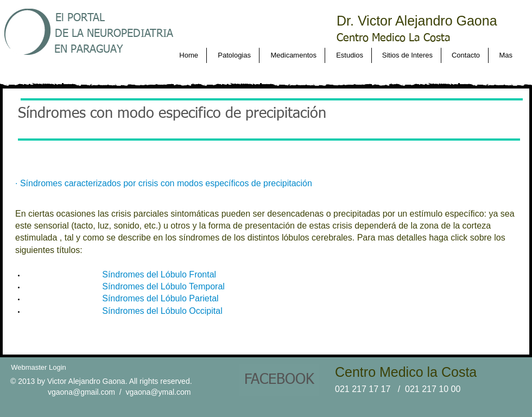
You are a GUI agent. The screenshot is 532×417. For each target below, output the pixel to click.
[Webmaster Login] (39, 368)
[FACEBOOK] (279, 380)
